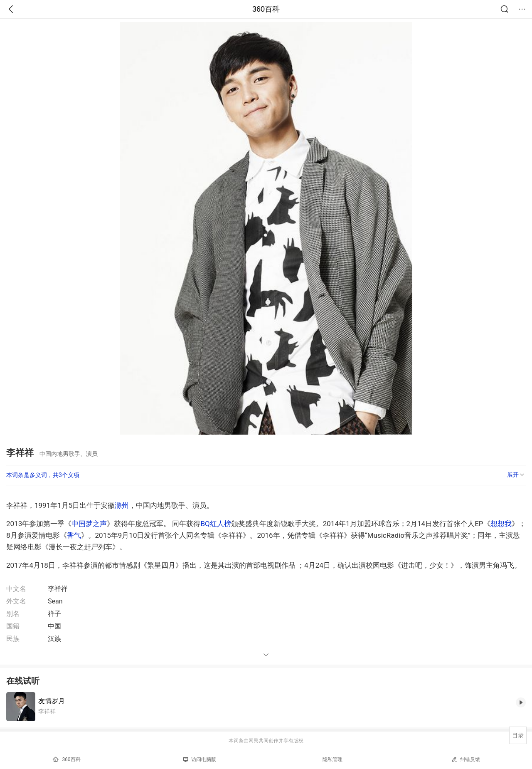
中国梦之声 (89, 524)
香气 (74, 535)
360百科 (266, 9)
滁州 (122, 505)
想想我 (501, 524)
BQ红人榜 (216, 524)
